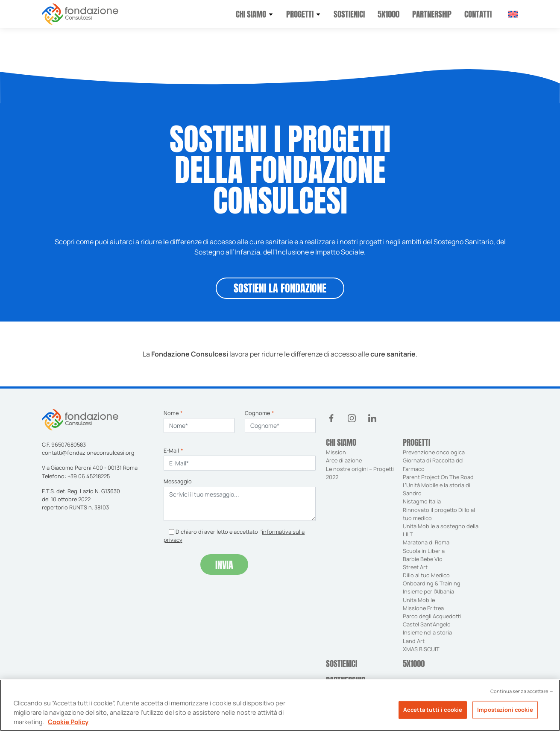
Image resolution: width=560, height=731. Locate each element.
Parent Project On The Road (438, 477)
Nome (173, 413)
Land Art (414, 641)
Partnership (432, 14)
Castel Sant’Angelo (427, 624)
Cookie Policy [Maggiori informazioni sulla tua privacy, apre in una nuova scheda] (68, 725)
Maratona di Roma (426, 542)
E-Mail (173, 450)
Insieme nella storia (427, 632)
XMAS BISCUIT (421, 649)
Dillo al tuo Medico (426, 575)
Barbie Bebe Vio (423, 559)
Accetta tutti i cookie (433, 713)
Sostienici (349, 14)
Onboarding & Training (432, 583)
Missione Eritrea (423, 608)
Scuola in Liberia (424, 551)
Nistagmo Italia (422, 501)
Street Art (415, 567)
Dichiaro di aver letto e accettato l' (234, 536)
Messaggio (178, 481)
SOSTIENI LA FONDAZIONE (280, 288)
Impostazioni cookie (505, 713)
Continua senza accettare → (522, 695)
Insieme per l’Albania (428, 591)
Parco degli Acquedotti (432, 616)
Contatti (478, 14)
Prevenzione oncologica (434, 452)
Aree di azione (344, 460)
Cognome (259, 413)
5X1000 (388, 14)
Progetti (300, 14)
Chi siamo (251, 14)
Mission (336, 452)
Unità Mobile (419, 600)
